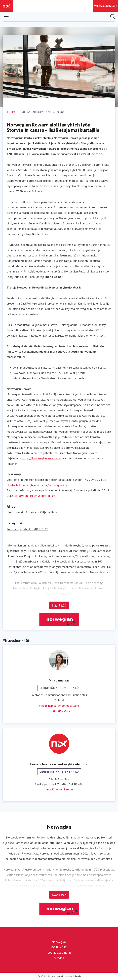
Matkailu (33, 512)
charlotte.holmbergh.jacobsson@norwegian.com (38, 485)
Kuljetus (45, 512)
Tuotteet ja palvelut (20, 529)
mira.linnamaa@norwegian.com (59, 706)
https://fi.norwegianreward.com (42, 458)
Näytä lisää (59, 605)
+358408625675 (59, 711)
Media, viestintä (17, 512)
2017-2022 (41, 529)
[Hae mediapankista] (113, 17)
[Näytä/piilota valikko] (6, 17)
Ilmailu (56, 512)
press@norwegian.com (59, 789)
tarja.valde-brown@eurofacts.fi (35, 496)
